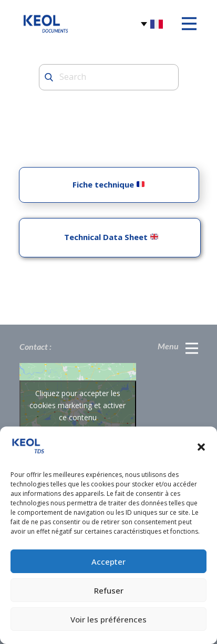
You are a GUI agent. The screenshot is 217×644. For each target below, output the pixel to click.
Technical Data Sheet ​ (109, 237)
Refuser (109, 590)
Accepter (109, 562)
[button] (201, 447)
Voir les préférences (109, 619)
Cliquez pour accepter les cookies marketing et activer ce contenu (77, 405)
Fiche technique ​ (109, 184)
